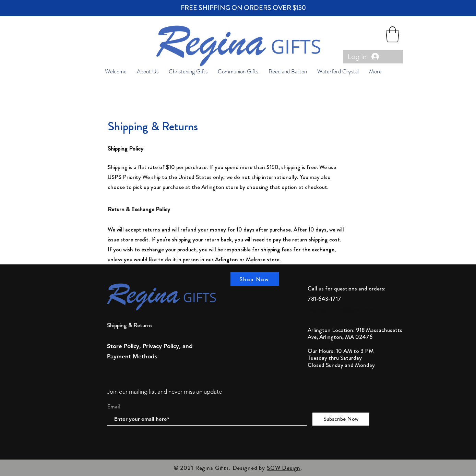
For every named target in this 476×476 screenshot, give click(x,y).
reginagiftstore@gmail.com (341, 309)
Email (114, 407)
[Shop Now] (255, 279)
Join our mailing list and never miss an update (164, 392)
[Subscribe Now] (341, 419)
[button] (392, 34)
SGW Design (284, 468)
